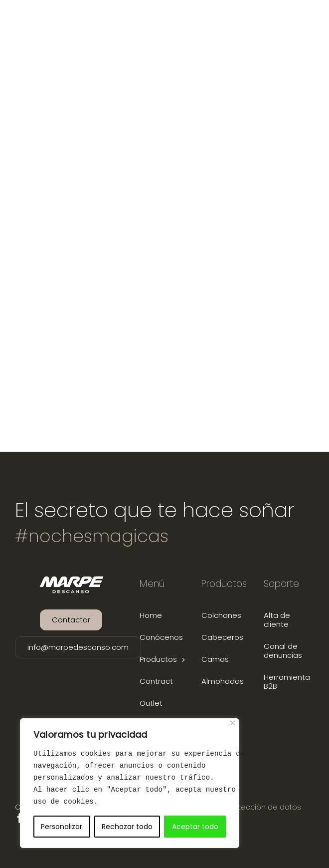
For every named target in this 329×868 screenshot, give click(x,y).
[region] (130, 783)
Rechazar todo (127, 827)
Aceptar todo (195, 827)
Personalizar (62, 827)
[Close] (233, 723)
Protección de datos (264, 807)
